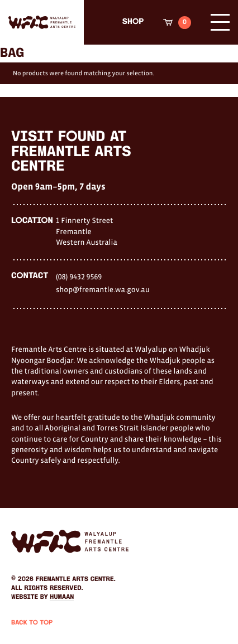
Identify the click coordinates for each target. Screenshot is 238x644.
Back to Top (32, 623)
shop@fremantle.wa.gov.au (103, 289)
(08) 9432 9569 (79, 277)
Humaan (62, 597)
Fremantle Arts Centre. (76, 579)
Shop (133, 22)
